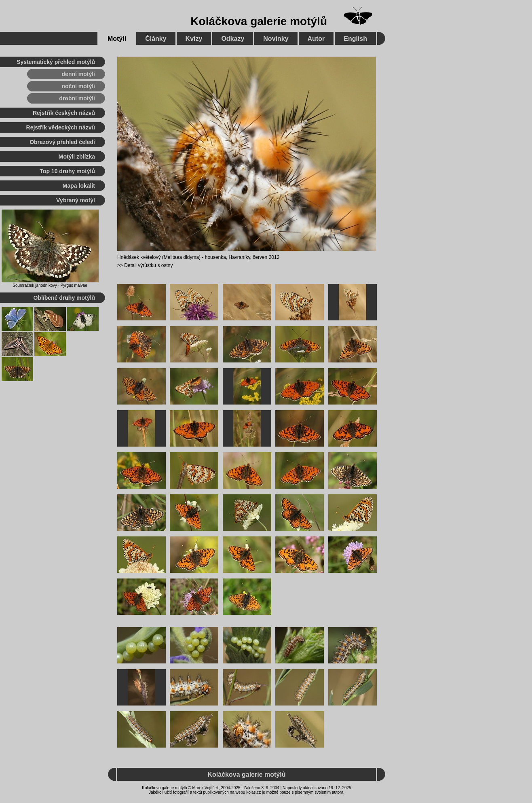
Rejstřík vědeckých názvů (61, 127)
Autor (316, 39)
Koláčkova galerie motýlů (259, 21)
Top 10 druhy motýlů (67, 171)
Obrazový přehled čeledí (62, 142)
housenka (215, 257)
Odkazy (233, 39)
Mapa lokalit (79, 186)
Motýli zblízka (77, 157)
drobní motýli (77, 98)
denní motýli (78, 74)
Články (156, 39)
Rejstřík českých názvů (64, 113)
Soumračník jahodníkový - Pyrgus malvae (50, 285)
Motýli (117, 39)
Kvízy (194, 39)
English (355, 39)
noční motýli (78, 86)
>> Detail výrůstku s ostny (145, 265)
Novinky (276, 39)
